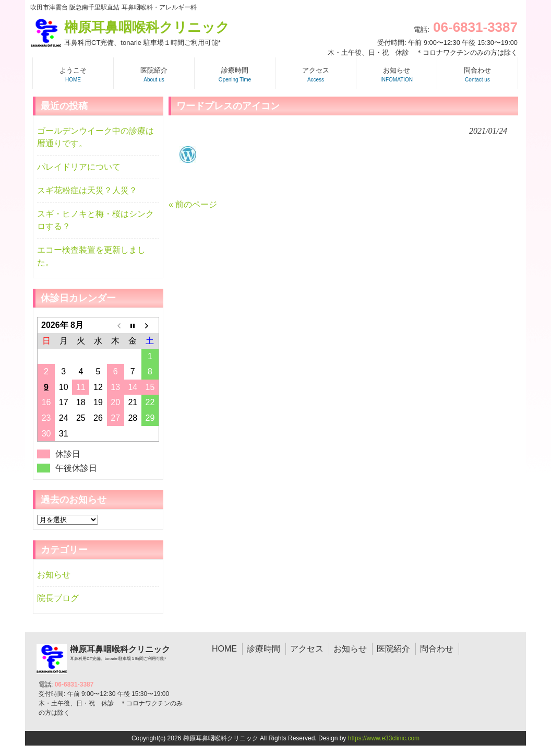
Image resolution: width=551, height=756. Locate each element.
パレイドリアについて (79, 167)
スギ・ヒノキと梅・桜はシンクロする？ (95, 220)
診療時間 (263, 649)
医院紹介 (393, 649)
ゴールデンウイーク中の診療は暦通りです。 (95, 137)
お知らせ (54, 575)
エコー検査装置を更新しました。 (91, 256)
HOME (224, 649)
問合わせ (437, 649)
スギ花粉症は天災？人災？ (87, 190)
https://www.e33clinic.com (384, 738)
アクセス (307, 649)
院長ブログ (58, 598)
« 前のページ (193, 204)
